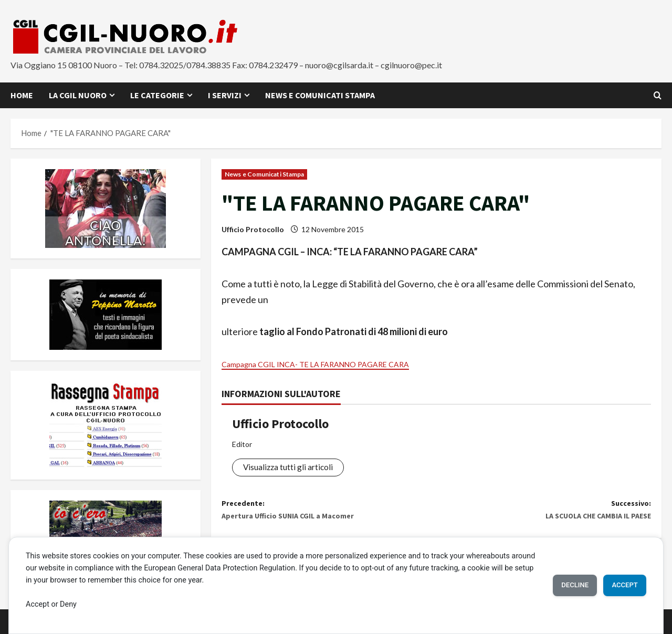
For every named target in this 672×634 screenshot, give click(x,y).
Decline (560, 585)
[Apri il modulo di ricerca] (658, 95)
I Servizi (225, 95)
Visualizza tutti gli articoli (293, 469)
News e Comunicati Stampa (320, 95)
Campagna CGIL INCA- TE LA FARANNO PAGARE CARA (339, 363)
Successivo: (544, 516)
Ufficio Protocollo (253, 229)
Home (22, 95)
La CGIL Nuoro (78, 95)
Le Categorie (157, 95)
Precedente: (329, 516)
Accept (620, 585)
